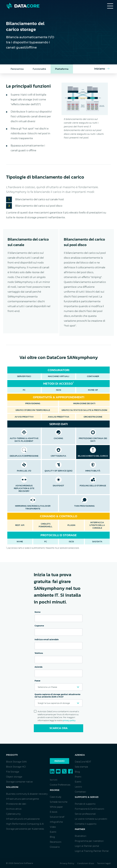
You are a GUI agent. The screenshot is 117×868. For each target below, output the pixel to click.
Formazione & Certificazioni (90, 809)
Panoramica (17, 69)
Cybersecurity (13, 814)
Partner (80, 829)
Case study (56, 797)
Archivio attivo (14, 809)
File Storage (13, 772)
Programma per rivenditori (89, 841)
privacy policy (69, 720)
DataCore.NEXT (83, 762)
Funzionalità (39, 69)
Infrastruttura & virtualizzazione (23, 819)
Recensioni (56, 842)
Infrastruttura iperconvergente (22, 799)
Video (53, 827)
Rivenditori (81, 836)
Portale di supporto (85, 804)
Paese (37, 681)
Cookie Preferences (60, 785)
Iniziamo (59, 761)
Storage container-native (19, 782)
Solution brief (57, 817)
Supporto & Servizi (87, 797)
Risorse (55, 790)
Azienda (38, 667)
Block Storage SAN (16, 762)
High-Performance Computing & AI (25, 824)
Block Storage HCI (16, 767)
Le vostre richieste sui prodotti (91, 819)
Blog (52, 837)
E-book (54, 812)
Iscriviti (54, 780)
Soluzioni (12, 787)
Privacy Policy (67, 863)
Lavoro (78, 787)
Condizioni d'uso (86, 863)
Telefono (39, 653)
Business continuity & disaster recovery (27, 794)
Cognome (39, 626)
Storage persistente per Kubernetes (25, 829)
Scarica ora (58, 728)
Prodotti (12, 755)
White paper (56, 807)
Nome (38, 612)
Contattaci (80, 792)
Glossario (55, 847)
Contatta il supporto (86, 824)
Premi (78, 777)
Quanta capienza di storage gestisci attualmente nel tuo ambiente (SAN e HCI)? (58, 696)
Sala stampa (81, 767)
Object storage (14, 777)
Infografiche (56, 822)
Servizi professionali (85, 814)
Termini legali (104, 863)
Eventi (53, 832)
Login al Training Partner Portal (92, 851)
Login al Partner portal (87, 846)
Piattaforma (62, 69)
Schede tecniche (59, 802)
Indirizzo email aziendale (47, 639)
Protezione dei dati (16, 804)
